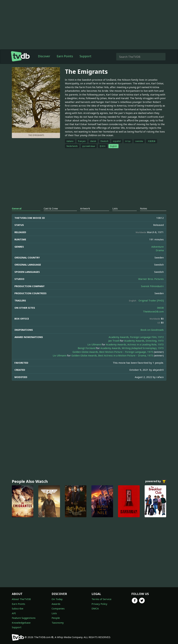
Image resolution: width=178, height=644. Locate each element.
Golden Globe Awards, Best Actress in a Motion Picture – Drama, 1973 (112, 355)
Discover (44, 56)
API (14, 613)
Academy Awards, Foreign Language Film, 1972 (136, 337)
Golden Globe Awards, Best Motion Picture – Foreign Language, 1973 (113, 352)
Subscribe (18, 608)
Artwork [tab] (85, 208)
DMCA (95, 608)
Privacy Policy (99, 604)
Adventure (158, 247)
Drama (160, 250)
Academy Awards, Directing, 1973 (144, 341)
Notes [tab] (144, 208)
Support (85, 56)
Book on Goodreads (152, 330)
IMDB (160, 308)
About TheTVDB (21, 599)
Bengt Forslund (87, 348)
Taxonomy (58, 623)
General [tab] (17, 208)
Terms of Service (101, 599)
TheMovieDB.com (153, 311)
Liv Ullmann (94, 344)
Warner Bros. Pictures (151, 279)
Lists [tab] (115, 208)
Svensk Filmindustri (152, 286)
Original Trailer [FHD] (151, 300)
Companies (58, 608)
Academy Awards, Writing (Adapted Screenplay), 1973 (132, 348)
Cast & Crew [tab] (51, 208)
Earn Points (65, 56)
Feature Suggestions (24, 618)
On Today (57, 599)
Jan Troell (114, 341)
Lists (54, 613)
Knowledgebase (21, 623)
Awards (56, 604)
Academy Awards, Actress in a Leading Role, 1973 (135, 344)
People (56, 618)
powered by (156, 482)
